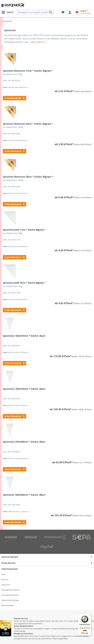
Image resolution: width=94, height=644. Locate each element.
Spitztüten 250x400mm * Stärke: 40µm (24, 442)
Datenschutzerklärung (10, 600)
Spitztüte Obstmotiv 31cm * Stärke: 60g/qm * (28, 71)
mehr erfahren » (38, 42)
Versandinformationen (10, 595)
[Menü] (90, 616)
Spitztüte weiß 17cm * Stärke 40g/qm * (24, 230)
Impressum (6, 585)
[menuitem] (7, 12)
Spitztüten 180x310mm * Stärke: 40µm (24, 336)
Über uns (5, 580)
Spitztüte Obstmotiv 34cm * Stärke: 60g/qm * (28, 124)
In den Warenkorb (15, 98)
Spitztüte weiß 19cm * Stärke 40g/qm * (24, 283)
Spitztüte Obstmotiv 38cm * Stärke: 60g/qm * (28, 177)
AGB (3, 574)
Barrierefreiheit (7, 605)
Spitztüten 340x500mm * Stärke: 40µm (24, 495)
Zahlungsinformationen (10, 590)
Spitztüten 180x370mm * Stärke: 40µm (24, 389)
